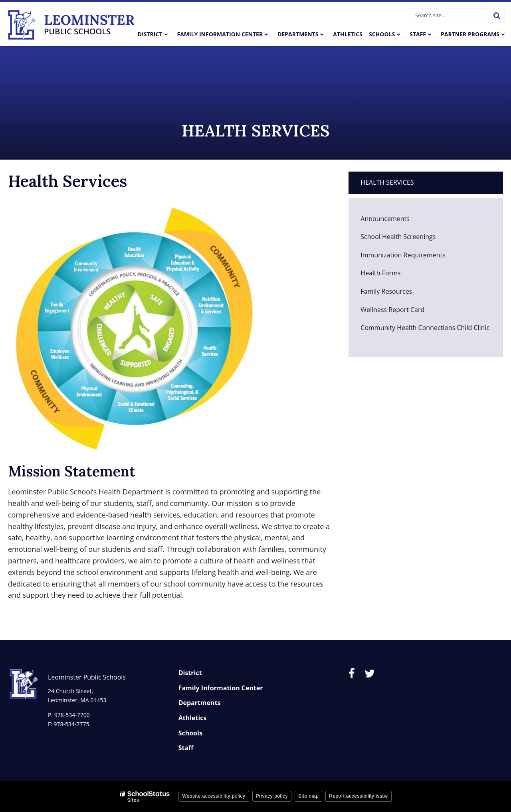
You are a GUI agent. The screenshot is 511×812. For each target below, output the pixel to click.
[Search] (497, 15)
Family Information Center (221, 688)
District (190, 673)
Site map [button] (308, 796)
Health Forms (380, 273)
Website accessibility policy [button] (214, 796)
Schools (190, 733)
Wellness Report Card (405, 312)
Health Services (387, 182)
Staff (186, 748)
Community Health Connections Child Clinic (425, 328)
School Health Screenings (398, 237)
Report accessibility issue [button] (358, 796)
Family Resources (386, 291)
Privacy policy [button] (272, 796)
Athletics (193, 718)
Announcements (385, 219)
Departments (200, 703)
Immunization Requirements (415, 257)
